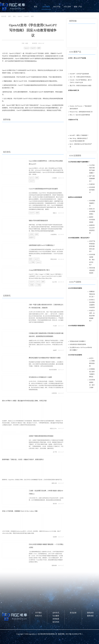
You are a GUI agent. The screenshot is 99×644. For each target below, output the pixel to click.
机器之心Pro (53, 428)
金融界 (55, 350)
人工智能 (32, 262)
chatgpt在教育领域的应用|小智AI (39, 270)
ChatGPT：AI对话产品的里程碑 (79, 74)
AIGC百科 (67, 7)
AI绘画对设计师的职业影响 (78, 344)
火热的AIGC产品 (73, 120)
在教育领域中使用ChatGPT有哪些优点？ (42, 245)
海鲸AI (55, 213)
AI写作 (31, 234)
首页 (36, 7)
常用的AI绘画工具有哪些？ (78, 341)
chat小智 (54, 282)
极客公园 (54, 483)
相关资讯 (7, 152)
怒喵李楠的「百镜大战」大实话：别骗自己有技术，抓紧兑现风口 (23, 460)
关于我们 (39, 613)
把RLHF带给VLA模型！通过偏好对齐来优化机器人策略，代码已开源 (24, 401)
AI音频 (31, 285)
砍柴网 (55, 537)
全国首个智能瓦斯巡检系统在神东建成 (41, 436)
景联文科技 (54, 259)
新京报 (55, 504)
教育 (32, 16)
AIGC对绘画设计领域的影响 (76, 326)
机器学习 (32, 237)
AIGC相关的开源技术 (92, 190)
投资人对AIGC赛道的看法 (92, 211)
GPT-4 (38, 282)
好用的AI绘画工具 (74, 90)
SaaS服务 (56, 616)
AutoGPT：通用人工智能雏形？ (79, 135)
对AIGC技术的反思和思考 (92, 270)
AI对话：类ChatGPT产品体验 (77, 58)
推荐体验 (7, 120)
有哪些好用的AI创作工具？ (92, 294)
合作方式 (56, 613)
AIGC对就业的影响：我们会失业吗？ (79, 238)
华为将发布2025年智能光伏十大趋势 (40, 377)
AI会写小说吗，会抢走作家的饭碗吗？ (92, 316)
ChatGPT (26, 16)
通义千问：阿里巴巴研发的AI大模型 (80, 86)
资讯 (14, 16)
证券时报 (54, 393)
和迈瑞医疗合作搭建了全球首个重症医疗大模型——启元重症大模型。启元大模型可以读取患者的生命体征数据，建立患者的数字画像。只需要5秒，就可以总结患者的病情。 (46, 364)
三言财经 (54, 178)
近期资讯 (7, 296)
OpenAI (20, 16)
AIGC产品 (57, 7)
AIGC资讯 (46, 7)
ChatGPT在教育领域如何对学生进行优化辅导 (43, 189)
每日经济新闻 (53, 370)
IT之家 (55, 326)
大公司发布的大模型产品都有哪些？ (79, 162)
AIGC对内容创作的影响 (75, 288)
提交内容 (56, 622)
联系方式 (39, 616)
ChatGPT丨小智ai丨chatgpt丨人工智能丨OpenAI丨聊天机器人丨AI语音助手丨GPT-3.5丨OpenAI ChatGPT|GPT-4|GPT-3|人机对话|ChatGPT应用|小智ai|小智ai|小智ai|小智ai (46, 276)
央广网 (55, 452)
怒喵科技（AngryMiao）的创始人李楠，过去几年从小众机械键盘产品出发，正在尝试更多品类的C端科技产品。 (32, 480)
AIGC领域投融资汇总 (92, 203)
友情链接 (56, 619)
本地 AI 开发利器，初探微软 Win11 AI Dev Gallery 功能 (20, 511)
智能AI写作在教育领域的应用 (38, 221)
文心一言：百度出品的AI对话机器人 (80, 77)
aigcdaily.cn (33, 634)
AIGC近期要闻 (75, 156)
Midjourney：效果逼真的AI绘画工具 (81, 112)
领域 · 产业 (78, 7)
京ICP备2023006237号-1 (74, 634)
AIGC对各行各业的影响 (75, 355)
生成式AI (92, 184)
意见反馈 (73, 613)
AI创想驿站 (54, 235)
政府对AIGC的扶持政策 (75, 197)
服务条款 (90, 616)
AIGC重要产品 (75, 52)
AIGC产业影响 (75, 282)
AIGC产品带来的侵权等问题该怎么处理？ (92, 246)
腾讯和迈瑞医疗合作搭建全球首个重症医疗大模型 (45, 358)
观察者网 (54, 565)
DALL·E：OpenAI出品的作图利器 (80, 115)
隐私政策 (90, 613)
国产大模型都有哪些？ (92, 179)
